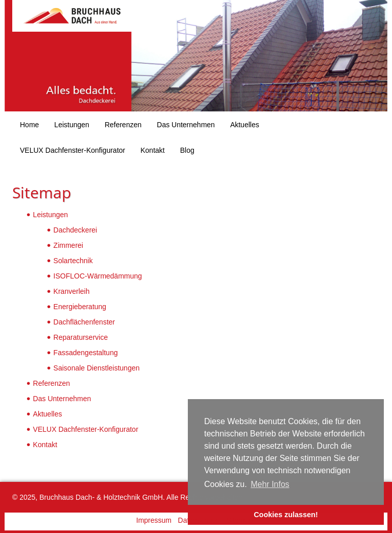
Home (29, 125)
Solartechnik (73, 261)
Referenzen (123, 125)
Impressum (154, 520)
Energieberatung (80, 307)
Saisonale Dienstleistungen (97, 368)
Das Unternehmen (186, 125)
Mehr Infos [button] (270, 484)
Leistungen (72, 125)
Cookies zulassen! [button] (286, 515)
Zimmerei (68, 245)
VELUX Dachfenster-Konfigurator (72, 150)
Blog (187, 150)
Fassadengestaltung (86, 353)
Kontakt (152, 150)
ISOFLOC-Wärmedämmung (98, 276)
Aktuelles (245, 125)
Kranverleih (72, 291)
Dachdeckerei (76, 230)
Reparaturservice (81, 337)
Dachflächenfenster (84, 322)
